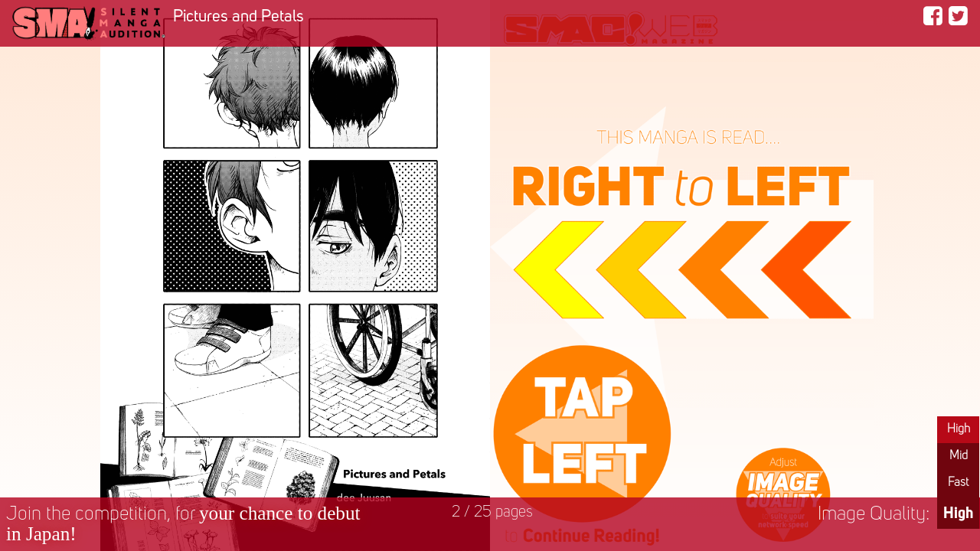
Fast (958, 483)
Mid (959, 456)
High (959, 429)
